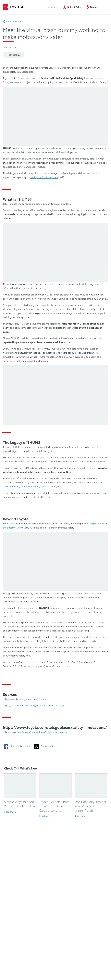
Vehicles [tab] (54, 7)
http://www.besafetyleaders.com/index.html (27, 699)
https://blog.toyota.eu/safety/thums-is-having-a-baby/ (33, 705)
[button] (105, 7)
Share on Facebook (20, 746)
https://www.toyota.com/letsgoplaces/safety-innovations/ (35, 732)
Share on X (47, 746)
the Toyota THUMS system (44, 177)
